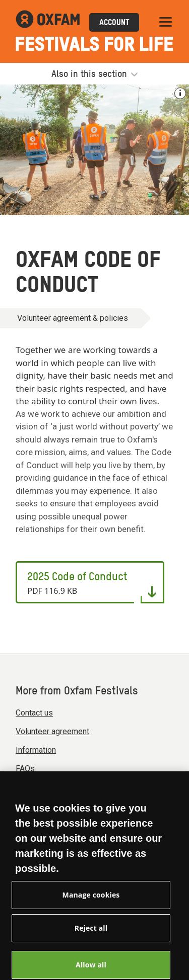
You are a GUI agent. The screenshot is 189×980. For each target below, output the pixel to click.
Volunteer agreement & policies (73, 318)
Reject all (91, 933)
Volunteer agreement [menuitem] (52, 731)
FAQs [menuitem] (25, 769)
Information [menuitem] (36, 750)
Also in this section (94, 74)
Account (114, 23)
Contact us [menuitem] (34, 713)
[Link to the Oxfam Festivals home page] (48, 22)
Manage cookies (91, 900)
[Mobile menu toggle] (166, 22)
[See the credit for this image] (180, 93)
